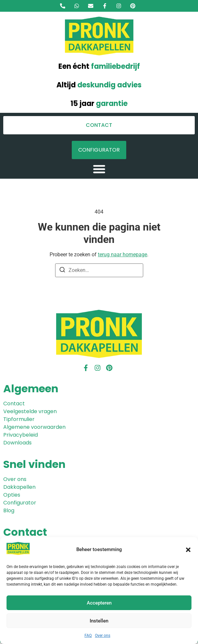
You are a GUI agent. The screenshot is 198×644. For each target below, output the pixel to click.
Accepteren (99, 603)
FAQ (88, 636)
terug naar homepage (122, 255)
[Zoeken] (62, 271)
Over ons (103, 636)
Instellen (99, 621)
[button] (188, 550)
